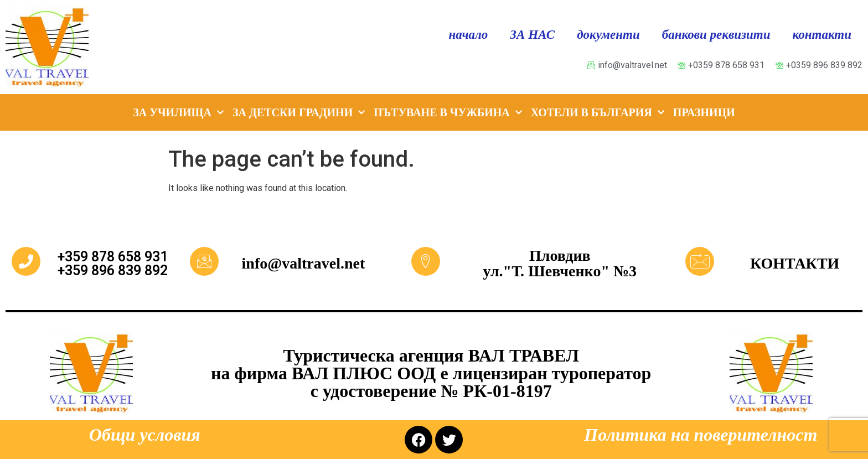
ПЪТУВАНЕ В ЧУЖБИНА (448, 112)
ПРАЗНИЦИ (704, 112)
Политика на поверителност (701, 435)
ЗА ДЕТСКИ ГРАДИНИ (299, 112)
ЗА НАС (532, 35)
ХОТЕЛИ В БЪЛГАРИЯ (598, 112)
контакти (822, 35)
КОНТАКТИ (795, 263)
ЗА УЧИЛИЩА (178, 112)
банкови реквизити (716, 35)
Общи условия (145, 435)
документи (608, 35)
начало (469, 35)
